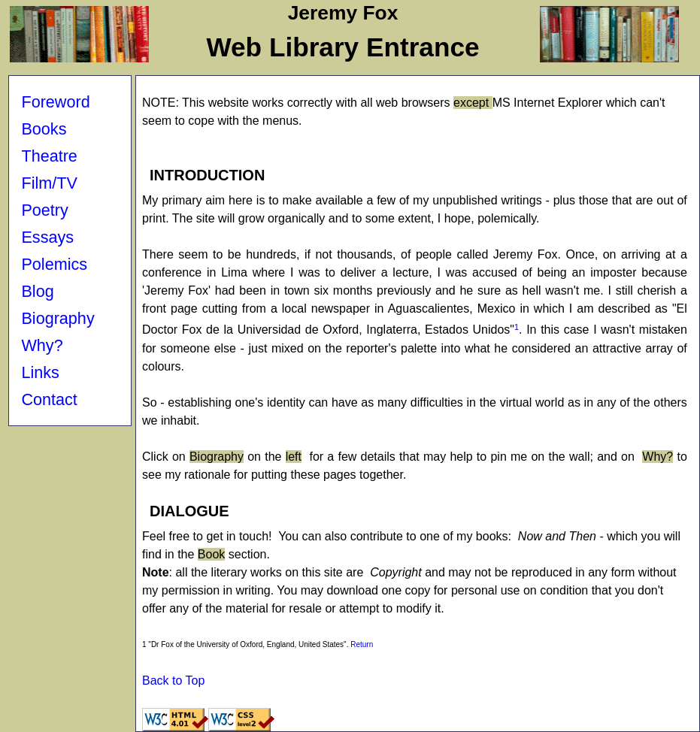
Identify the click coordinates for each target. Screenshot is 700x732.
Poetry (44, 210)
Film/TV (49, 183)
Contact (49, 399)
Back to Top (173, 681)
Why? (42, 345)
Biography (58, 318)
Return (362, 644)
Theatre (49, 156)
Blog (37, 291)
